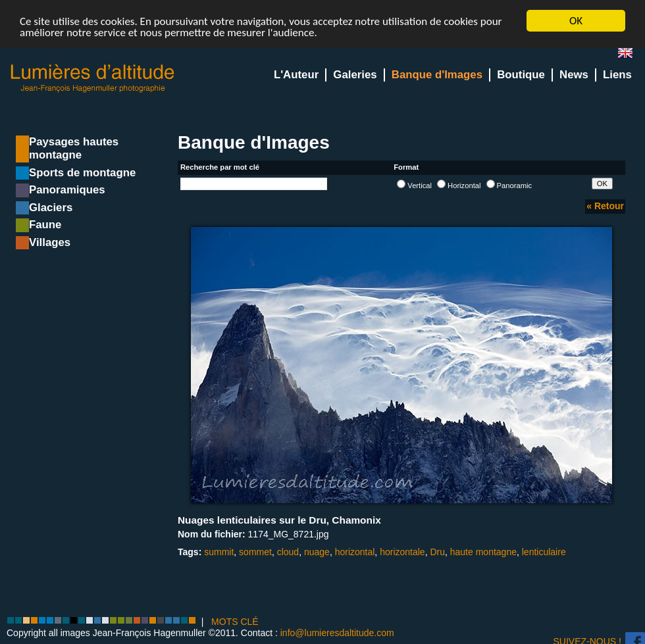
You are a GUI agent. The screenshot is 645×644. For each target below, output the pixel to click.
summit (219, 552)
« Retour (605, 206)
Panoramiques (67, 190)
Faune (45, 225)
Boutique (521, 75)
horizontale (402, 552)
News (574, 75)
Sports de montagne (82, 173)
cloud (288, 552)
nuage (317, 552)
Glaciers (51, 208)
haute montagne (483, 552)
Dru (437, 552)
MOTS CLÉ (235, 621)
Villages (50, 242)
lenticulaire (544, 552)
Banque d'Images (437, 75)
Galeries (355, 75)
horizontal (355, 552)
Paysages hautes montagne (74, 148)
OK (576, 21)
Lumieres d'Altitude (93, 79)
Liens (617, 75)
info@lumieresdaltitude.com (337, 633)
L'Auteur (296, 75)
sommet (255, 552)
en (631, 56)
